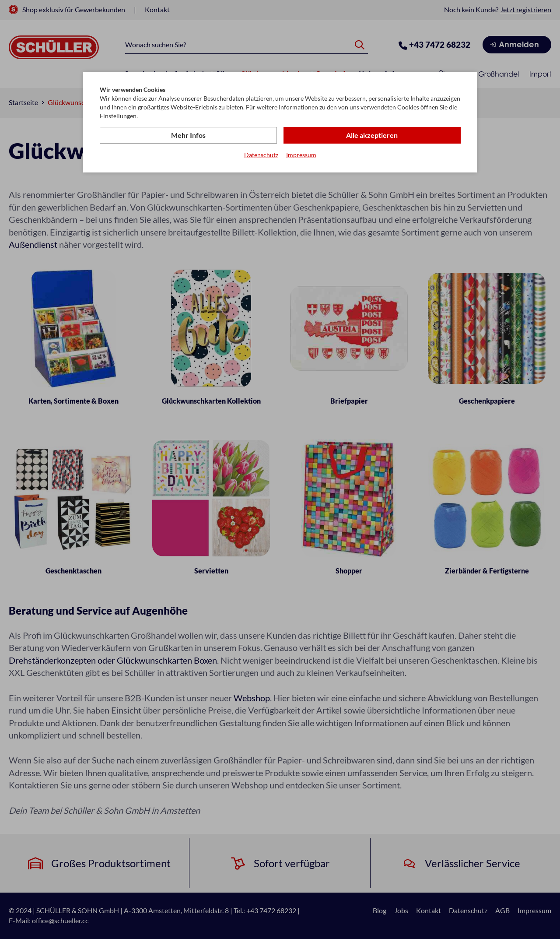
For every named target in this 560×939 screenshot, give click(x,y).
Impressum (301, 155)
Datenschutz (261, 155)
